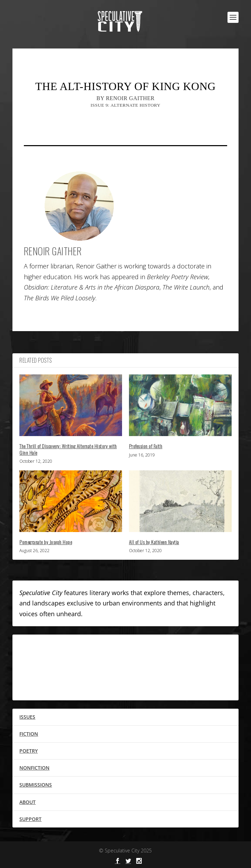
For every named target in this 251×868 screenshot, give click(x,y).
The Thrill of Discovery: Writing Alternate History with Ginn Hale (68, 449)
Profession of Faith (146, 446)
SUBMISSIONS (36, 785)
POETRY (29, 751)
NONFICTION (34, 768)
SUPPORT (30, 819)
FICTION (29, 734)
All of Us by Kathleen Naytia (154, 542)
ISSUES (27, 717)
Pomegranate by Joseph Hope (46, 542)
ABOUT (27, 802)
